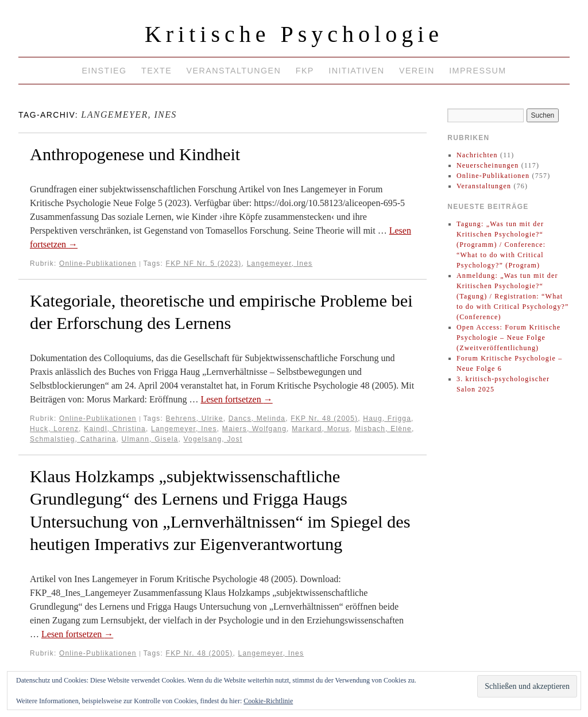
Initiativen (356, 71)
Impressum (477, 71)
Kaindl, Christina (115, 429)
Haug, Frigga (387, 418)
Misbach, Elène (383, 429)
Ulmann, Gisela (150, 439)
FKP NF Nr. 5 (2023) (204, 263)
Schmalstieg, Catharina (73, 439)
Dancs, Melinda (257, 418)
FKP (305, 71)
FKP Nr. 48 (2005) (324, 418)
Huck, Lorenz (54, 429)
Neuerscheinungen (488, 165)
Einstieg (104, 71)
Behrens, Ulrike (195, 418)
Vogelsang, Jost (213, 439)
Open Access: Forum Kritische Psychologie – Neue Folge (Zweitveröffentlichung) (508, 338)
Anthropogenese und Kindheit (135, 154)
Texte (156, 71)
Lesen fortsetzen (236, 399)
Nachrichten (477, 155)
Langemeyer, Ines (280, 263)
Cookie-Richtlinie (268, 701)
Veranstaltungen (234, 71)
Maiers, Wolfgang (254, 429)
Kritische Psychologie (294, 34)
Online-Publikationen (98, 263)
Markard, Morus (321, 429)
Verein (417, 71)
